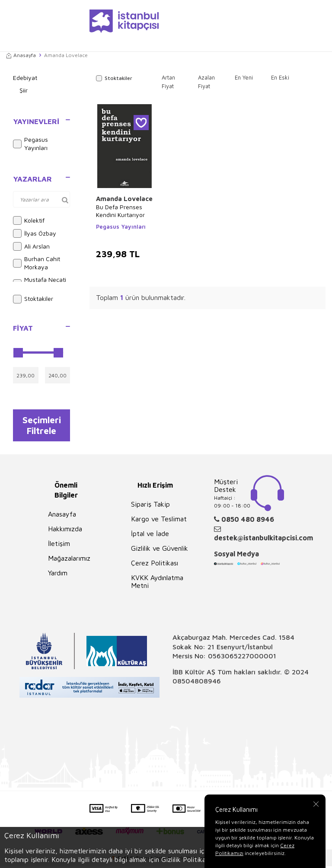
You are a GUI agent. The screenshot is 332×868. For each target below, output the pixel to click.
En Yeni (244, 77)
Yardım (58, 574)
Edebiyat (25, 78)
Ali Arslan (31, 246)
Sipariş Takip (150, 506)
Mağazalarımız (69, 560)
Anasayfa (21, 55)
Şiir (24, 90)
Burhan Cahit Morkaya (37, 263)
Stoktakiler (33, 299)
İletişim (59, 545)
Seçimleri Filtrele (42, 426)
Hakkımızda (65, 530)
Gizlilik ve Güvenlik (160, 550)
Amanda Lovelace (124, 199)
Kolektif (29, 220)
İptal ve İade (150, 535)
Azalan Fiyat (206, 82)
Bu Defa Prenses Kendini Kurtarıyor (120, 211)
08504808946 (197, 683)
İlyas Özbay (35, 233)
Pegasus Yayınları (30, 144)
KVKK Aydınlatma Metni (157, 583)
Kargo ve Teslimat (159, 520)
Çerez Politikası (155, 565)
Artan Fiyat (168, 82)
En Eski (280, 77)
